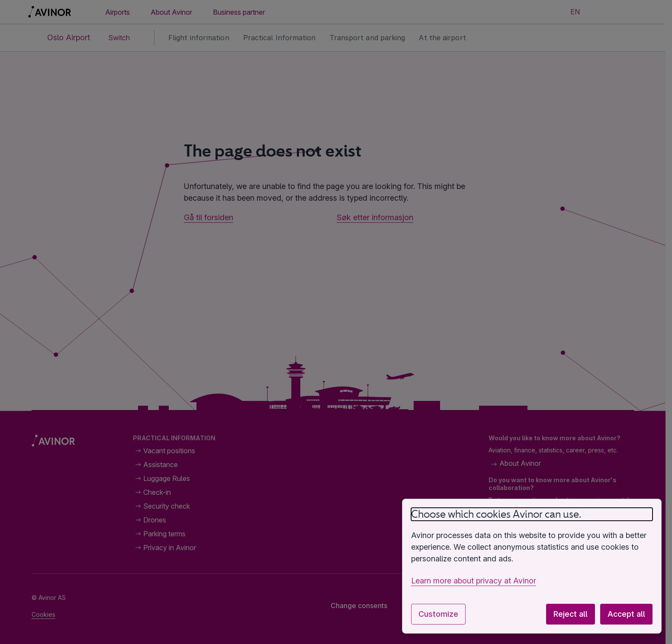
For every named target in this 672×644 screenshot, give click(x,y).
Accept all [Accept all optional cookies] (626, 614)
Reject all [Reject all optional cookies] (571, 614)
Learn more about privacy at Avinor (474, 581)
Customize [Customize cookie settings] (438, 614)
